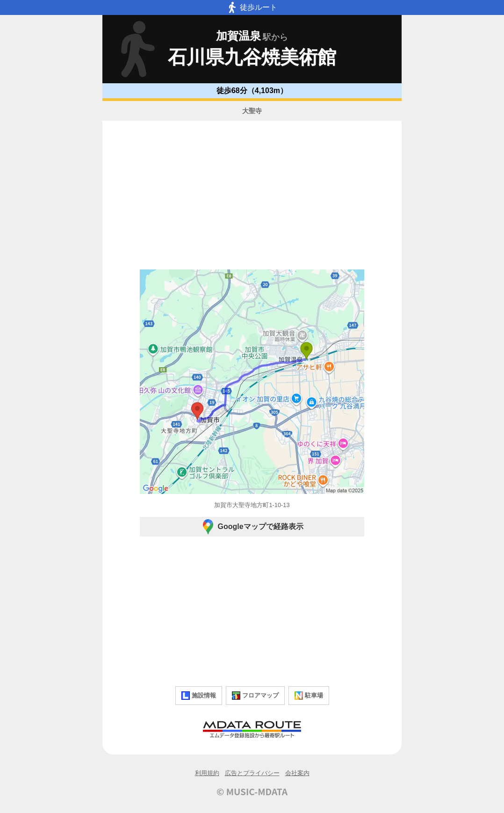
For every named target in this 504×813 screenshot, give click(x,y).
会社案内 (297, 773)
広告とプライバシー (252, 773)
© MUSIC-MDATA (252, 791)
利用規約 (207, 773)
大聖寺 (252, 111)
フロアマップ (255, 696)
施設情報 (199, 696)
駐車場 (309, 696)
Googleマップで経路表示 (252, 527)
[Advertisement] (252, 196)
